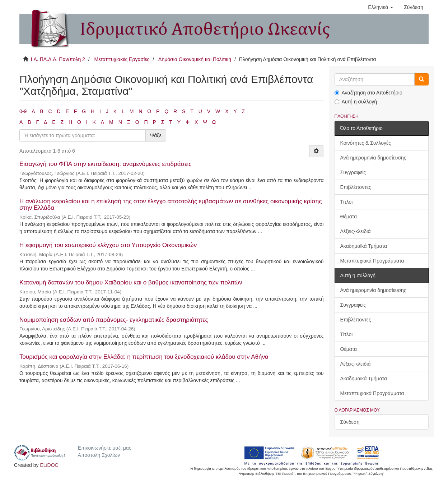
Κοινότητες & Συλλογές (366, 143)
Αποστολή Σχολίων (99, 455)
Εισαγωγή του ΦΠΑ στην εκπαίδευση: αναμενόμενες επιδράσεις (106, 164)
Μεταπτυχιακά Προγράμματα (372, 261)
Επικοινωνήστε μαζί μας (104, 448)
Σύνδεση (350, 422)
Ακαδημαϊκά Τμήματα (364, 246)
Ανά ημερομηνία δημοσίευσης (373, 158)
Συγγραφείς (353, 172)
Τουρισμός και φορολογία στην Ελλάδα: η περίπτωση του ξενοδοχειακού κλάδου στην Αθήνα (144, 357)
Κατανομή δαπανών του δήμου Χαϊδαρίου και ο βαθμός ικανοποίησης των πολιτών (131, 282)
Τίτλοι (347, 202)
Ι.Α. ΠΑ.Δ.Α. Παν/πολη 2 (58, 59)
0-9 (23, 111)
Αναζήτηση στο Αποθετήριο (368, 93)
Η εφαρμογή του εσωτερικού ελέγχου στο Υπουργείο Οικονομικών (108, 245)
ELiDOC (49, 465)
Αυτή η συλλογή (356, 102)
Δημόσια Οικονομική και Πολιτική (195, 59)
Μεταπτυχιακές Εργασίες (122, 59)
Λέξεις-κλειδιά (356, 231)
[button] (381, 7)
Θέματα (349, 217)
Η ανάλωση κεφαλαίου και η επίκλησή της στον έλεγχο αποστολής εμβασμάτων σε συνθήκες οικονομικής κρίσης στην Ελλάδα (171, 205)
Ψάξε (156, 135)
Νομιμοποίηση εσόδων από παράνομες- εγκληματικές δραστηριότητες (114, 320)
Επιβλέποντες (356, 187)
